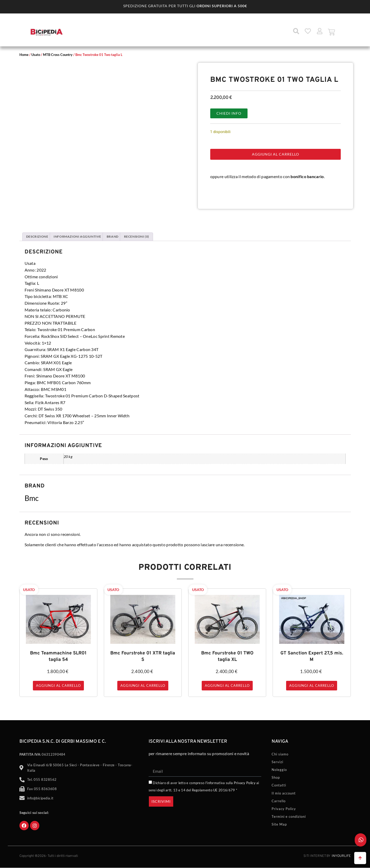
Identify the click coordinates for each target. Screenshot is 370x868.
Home (24, 55)
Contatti (279, 785)
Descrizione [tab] (37, 236)
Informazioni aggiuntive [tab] (77, 236)
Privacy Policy (245, 783)
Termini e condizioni (289, 816)
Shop (276, 777)
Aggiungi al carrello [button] (58, 685)
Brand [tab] (113, 236)
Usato (36, 55)
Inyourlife (341, 856)
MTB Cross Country (58, 55)
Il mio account (284, 793)
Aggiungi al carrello (275, 154)
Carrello (279, 801)
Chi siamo (280, 754)
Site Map (279, 824)
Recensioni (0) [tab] (137, 236)
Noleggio (279, 770)
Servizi (277, 762)
